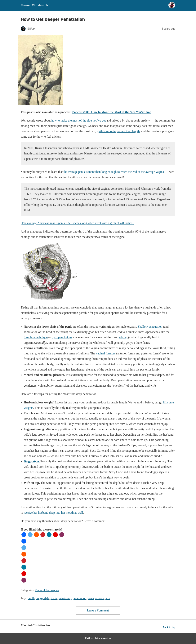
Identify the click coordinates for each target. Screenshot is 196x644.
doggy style (43, 598)
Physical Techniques (47, 590)
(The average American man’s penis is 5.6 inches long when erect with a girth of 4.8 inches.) (77, 223)
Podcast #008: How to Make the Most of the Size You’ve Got (111, 112)
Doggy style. (32, 461)
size (108, 598)
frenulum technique (36, 337)
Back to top (169, 627)
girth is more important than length (118, 131)
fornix (54, 598)
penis (91, 598)
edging (123, 337)
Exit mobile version (98, 638)
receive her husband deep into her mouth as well (53, 513)
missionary (65, 598)
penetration (80, 598)
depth (31, 598)
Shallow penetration (150, 327)
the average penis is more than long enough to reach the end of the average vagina (114, 172)
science (100, 598)
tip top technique (62, 337)
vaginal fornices (106, 353)
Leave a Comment (98, 611)
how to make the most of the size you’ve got (78, 120)
